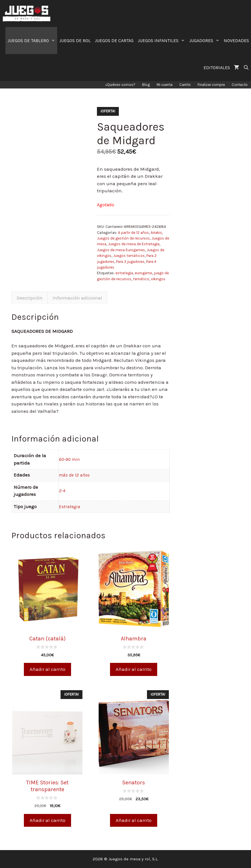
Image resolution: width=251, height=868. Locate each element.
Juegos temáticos (129, 256)
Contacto (240, 85)
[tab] (30, 298)
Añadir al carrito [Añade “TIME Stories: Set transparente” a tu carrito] (47, 820)
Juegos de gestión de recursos (123, 238)
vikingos (158, 279)
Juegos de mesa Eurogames (121, 250)
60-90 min (69, 459)
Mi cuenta (165, 85)
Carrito (185, 85)
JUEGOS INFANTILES (162, 41)
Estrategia (70, 506)
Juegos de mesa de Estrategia (134, 244)
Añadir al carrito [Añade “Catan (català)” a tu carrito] (47, 669)
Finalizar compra (211, 85)
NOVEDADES (236, 41)
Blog (146, 85)
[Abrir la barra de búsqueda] (246, 68)
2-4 (62, 490)
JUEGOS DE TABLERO (32, 41)
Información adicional (77, 298)
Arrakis (156, 233)
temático (141, 279)
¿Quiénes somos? (120, 85)
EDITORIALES (217, 68)
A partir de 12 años (133, 233)
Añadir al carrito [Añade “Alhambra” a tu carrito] (134, 669)
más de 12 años (74, 475)
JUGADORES (205, 41)
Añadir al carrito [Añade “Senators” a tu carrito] (134, 820)
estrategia (124, 273)
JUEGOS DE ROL (75, 41)
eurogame (143, 273)
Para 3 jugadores (130, 262)
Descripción (30, 298)
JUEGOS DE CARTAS (114, 41)
